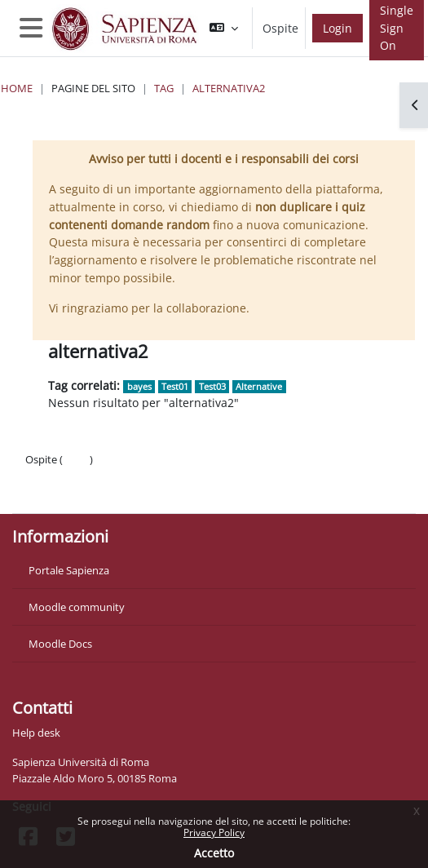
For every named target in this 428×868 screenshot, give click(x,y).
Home (17, 88)
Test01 (175, 386)
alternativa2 (229, 88)
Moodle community (77, 607)
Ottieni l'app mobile (73, 492)
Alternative (259, 386)
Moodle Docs (60, 644)
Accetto (214, 853)
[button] (224, 28)
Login (338, 28)
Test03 (212, 386)
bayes (139, 386)
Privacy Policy (214, 833)
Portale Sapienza (69, 570)
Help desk (36, 733)
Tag (164, 88)
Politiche (46, 476)
